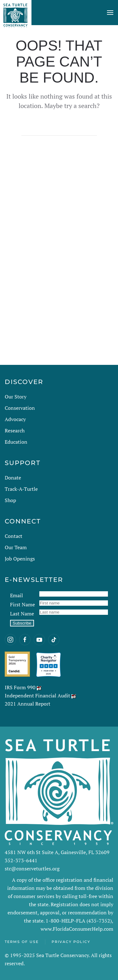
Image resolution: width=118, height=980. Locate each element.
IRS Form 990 (20, 687)
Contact (14, 536)
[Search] (59, 129)
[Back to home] (16, 13)
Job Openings (20, 559)
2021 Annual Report (28, 704)
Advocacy (15, 419)
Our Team (16, 547)
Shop (10, 500)
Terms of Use (22, 942)
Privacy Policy (71, 942)
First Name (22, 604)
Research (15, 430)
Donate (13, 478)
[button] (110, 13)
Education (16, 442)
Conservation (20, 408)
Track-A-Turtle (21, 489)
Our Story (16, 397)
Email (17, 595)
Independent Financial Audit (37, 696)
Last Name (22, 614)
